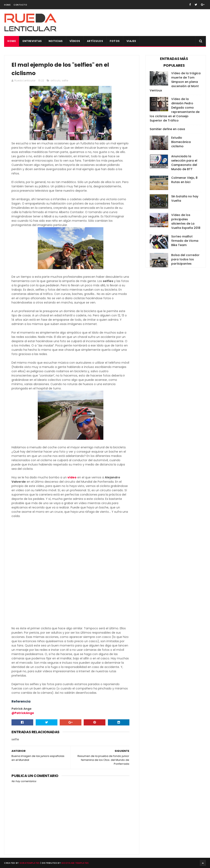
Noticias (56, 41)
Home (7, 5)
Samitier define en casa (167, 129)
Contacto (20, 5)
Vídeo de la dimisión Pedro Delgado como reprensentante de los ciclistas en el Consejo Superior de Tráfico (175, 110)
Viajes (131, 41)
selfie (65, 80)
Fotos (115, 41)
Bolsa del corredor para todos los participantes (185, 259)
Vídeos (75, 41)
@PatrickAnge (23, 713)
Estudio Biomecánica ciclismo (181, 142)
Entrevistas (32, 41)
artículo (55, 80)
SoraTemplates (30, 863)
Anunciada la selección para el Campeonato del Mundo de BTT (184, 163)
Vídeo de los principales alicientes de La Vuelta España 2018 (186, 221)
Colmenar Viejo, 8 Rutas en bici (184, 180)
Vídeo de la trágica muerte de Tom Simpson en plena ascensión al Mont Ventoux (175, 82)
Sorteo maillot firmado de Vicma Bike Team (185, 241)
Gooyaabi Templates (75, 863)
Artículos (95, 41)
